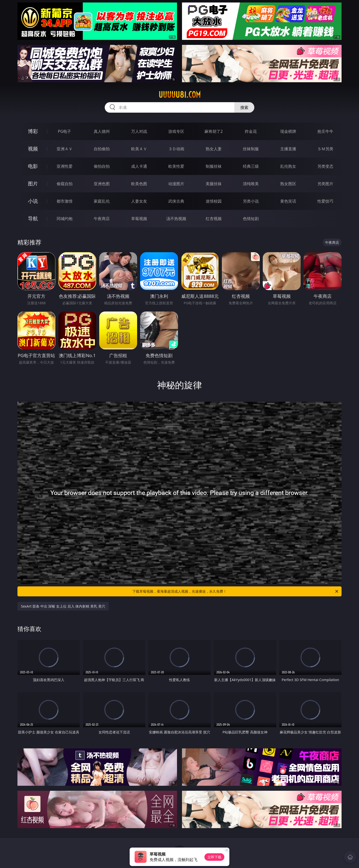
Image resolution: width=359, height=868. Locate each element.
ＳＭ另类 (325, 149)
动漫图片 (176, 184)
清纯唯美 (251, 184)
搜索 (244, 107)
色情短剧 (251, 219)
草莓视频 (139, 219)
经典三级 (251, 166)
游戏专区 (176, 131)
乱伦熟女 (288, 166)
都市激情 (65, 201)
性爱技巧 (325, 201)
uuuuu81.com (180, 95)
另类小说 (251, 201)
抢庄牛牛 (325, 131)
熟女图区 (288, 184)
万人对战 (139, 131)
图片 (33, 184)
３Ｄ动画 (176, 149)
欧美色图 (139, 184)
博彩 (33, 131)
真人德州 (102, 131)
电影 (33, 166)
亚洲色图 (102, 184)
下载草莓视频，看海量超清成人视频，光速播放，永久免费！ (236, 591)
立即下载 (214, 857)
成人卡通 (139, 166)
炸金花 (251, 131)
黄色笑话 (288, 201)
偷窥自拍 (65, 184)
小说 (33, 201)
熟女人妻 (214, 149)
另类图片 (325, 184)
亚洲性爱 (65, 166)
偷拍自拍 (102, 166)
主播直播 (288, 149)
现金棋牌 (288, 131)
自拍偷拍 (102, 149)
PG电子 (64, 131)
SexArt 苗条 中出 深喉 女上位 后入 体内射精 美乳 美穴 (63, 606)
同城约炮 (65, 219)
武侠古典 (176, 201)
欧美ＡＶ (139, 149)
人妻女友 (139, 201)
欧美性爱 (176, 166)
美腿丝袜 (214, 184)
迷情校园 (214, 201)
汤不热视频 (176, 219)
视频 (33, 149)
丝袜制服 (251, 149)
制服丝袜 (214, 166)
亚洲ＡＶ (65, 149)
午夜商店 (102, 219)
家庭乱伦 (102, 201)
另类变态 (325, 166)
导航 (33, 218)
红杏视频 (214, 219)
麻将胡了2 (214, 131)
